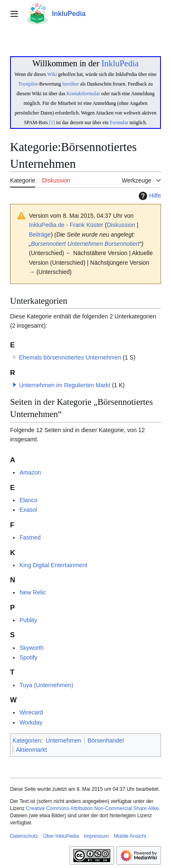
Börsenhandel (106, 740)
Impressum (96, 836)
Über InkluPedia (61, 836)
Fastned (30, 537)
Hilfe (149, 196)
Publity (28, 620)
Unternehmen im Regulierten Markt (65, 385)
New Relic (32, 592)
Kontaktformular (83, 94)
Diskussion (121, 225)
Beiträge (40, 235)
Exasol (28, 510)
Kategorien (27, 740)
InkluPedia (120, 63)
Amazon (30, 472)
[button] (15, 385)
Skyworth (31, 648)
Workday (31, 722)
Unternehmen (85, 244)
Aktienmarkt (31, 750)
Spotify (28, 657)
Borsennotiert (48, 244)
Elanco (28, 500)
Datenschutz (24, 836)
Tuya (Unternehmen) (46, 685)
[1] (52, 123)
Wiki (52, 74)
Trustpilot (28, 84)
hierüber (71, 84)
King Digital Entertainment (53, 565)
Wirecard (31, 712)
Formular (119, 123)
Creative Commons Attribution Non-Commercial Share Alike (92, 808)
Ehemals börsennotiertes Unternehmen (70, 357)
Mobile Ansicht (130, 836)
